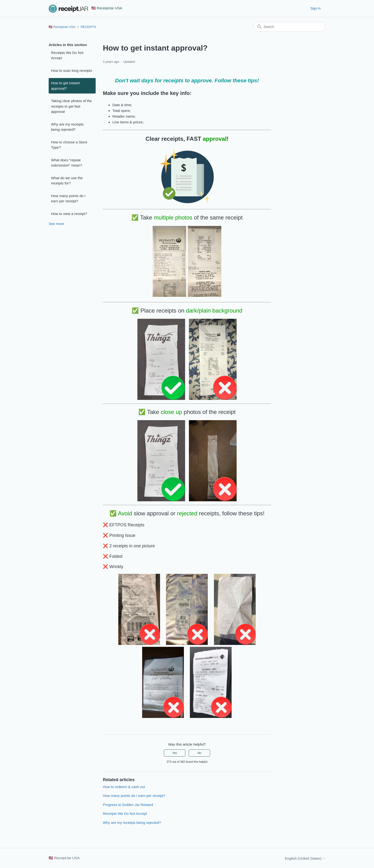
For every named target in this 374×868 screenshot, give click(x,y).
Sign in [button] (315, 8)
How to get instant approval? (65, 86)
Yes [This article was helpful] (175, 753)
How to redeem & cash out (124, 787)
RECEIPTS (88, 27)
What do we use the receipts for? (67, 181)
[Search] (290, 27)
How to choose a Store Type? (69, 145)
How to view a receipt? (69, 214)
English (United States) (305, 858)
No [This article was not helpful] (199, 753)
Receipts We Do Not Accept (67, 55)
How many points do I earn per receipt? (68, 199)
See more (56, 224)
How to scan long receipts (72, 71)
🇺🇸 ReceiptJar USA (62, 27)
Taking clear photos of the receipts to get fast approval (71, 106)
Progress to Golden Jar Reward (128, 805)
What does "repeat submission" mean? (67, 163)
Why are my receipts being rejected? (67, 127)
